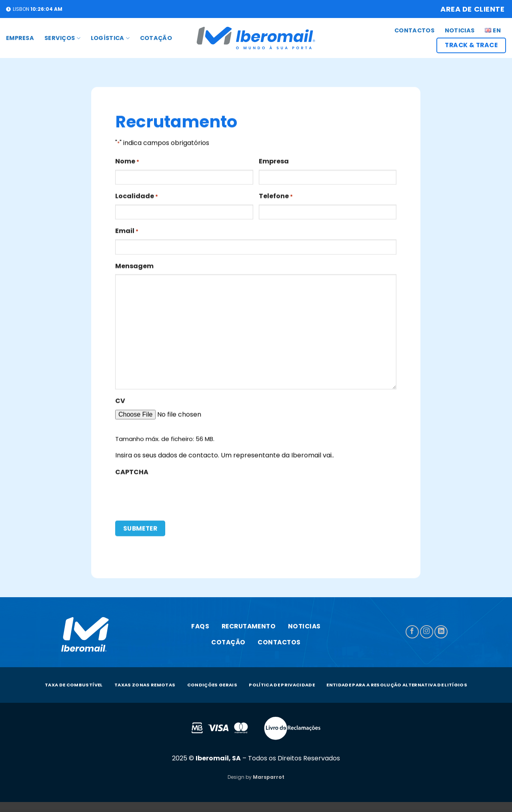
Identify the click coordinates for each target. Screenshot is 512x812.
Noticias (460, 30)
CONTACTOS (414, 30)
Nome (127, 166)
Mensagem (134, 270)
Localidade (137, 200)
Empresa (20, 38)
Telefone (276, 200)
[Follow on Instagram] (427, 632)
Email (127, 235)
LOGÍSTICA (110, 38)
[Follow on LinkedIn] (441, 632)
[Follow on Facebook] (412, 632)
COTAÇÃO (156, 38)
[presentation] (176, 500)
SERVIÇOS (62, 38)
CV (120, 405)
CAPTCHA (132, 476)
